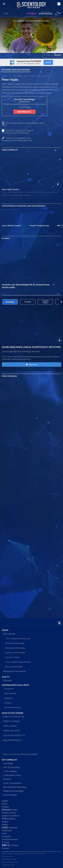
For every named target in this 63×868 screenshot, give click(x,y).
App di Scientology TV (13, 740)
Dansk (5, 804)
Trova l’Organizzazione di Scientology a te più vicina (23, 124)
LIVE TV (6, 677)
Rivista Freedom (10, 795)
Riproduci (31, 365)
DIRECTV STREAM (11, 721)
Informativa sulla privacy (10, 862)
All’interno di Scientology (15, 643)
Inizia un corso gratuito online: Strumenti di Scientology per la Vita (17, 139)
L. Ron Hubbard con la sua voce (17, 639)
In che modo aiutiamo (12, 783)
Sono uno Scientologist (14, 667)
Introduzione (9, 689)
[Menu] (4, 4)
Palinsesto (8, 680)
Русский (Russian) (10, 839)
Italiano (5, 824)
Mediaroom (9, 698)
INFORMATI (25, 112)
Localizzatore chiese (12, 775)
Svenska (6, 842)
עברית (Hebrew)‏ (9, 819)
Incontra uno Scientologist (15, 653)
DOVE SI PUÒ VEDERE (13, 713)
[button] (61, 302)
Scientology (8, 763)
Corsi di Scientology (11, 767)
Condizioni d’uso (7, 856)
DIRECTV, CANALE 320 (14, 717)
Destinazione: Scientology (15, 648)
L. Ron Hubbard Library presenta (18, 662)
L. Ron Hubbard (10, 771)
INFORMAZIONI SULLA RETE (15, 685)
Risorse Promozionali (12, 707)
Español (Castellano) (11, 816)
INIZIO (48, 62)
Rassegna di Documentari (14, 671)
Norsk (4, 833)
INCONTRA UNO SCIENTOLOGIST (16, 70)
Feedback (8, 703)
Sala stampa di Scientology (15, 787)
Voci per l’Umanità (12, 657)
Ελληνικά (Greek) (9, 810)
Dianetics (7, 779)
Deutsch (6, 807)
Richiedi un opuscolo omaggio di (18, 132)
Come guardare (10, 693)
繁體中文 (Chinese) (10, 845)
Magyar (5, 822)
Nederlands (7, 830)
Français (6, 848)
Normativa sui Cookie (9, 859)
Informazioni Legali (8, 865)
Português (6, 836)
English (5, 801)
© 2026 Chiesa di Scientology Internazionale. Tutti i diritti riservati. (24, 854)
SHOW (5, 630)
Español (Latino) (9, 813)
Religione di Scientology (13, 791)
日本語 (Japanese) (10, 827)
